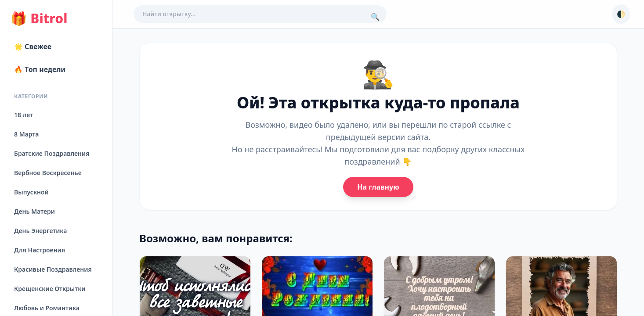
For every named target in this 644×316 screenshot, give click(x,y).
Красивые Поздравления (53, 269)
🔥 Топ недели (40, 69)
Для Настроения (40, 250)
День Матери (34, 211)
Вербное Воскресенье (48, 173)
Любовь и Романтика (47, 308)
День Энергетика (40, 231)
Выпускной (31, 192)
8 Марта (26, 134)
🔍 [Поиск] (375, 17)
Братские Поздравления (52, 153)
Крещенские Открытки (50, 289)
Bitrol (39, 18)
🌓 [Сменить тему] (621, 14)
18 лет (24, 115)
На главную (378, 187)
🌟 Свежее (33, 47)
